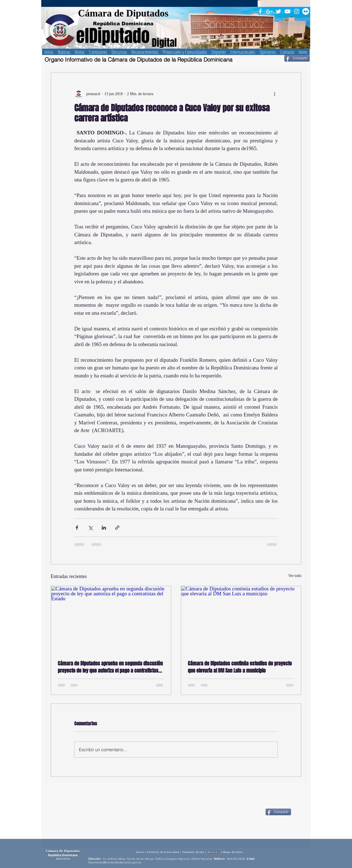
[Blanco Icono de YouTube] (288, 11)
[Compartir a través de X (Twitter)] (90, 528)
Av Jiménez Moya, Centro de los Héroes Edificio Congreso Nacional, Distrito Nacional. (158, 859)
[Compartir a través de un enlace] (117, 528)
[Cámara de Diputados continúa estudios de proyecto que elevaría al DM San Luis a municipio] (241, 620)
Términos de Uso (193, 852)
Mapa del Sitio (233, 852)
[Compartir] (297, 58)
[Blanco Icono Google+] (269, 11)
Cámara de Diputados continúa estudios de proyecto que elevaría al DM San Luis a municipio (240, 667)
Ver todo (295, 576)
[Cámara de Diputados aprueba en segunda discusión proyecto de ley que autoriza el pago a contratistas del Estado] (111, 620)
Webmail (214, 852)
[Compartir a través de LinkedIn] (104, 528)
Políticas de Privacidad (163, 852)
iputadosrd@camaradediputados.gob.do (116, 862)
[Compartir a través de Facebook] (77, 528)
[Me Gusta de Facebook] (247, 812)
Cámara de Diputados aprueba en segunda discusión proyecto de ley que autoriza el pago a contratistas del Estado (110, 667)
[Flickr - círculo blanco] (306, 11)
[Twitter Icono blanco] (278, 11)
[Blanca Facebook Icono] (260, 11)
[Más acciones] (274, 94)
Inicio (140, 852)
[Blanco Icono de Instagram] (297, 11)
